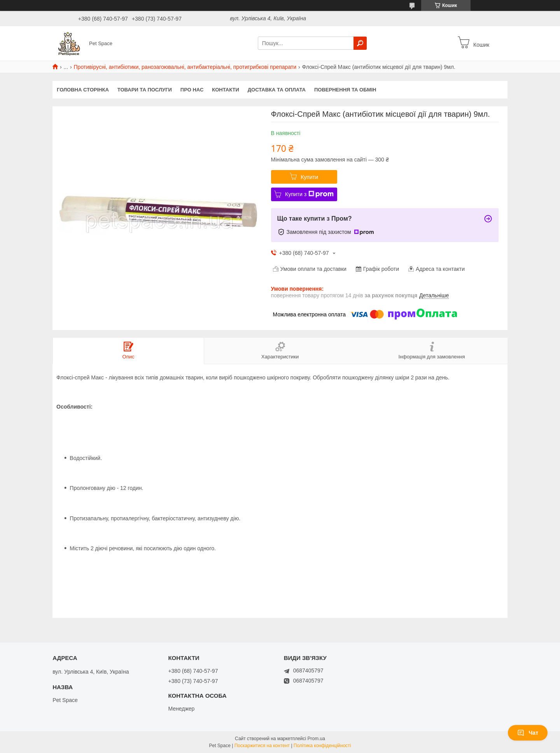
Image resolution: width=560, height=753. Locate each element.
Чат (528, 733)
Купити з (309, 194)
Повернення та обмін (345, 90)
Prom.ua (316, 739)
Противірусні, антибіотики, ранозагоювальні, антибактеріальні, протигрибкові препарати (185, 67)
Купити (309, 177)
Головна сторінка (83, 90)
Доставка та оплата (277, 90)
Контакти (226, 90)
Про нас (192, 90)
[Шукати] (360, 43)
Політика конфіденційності (322, 746)
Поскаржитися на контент (262, 746)
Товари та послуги (145, 90)
